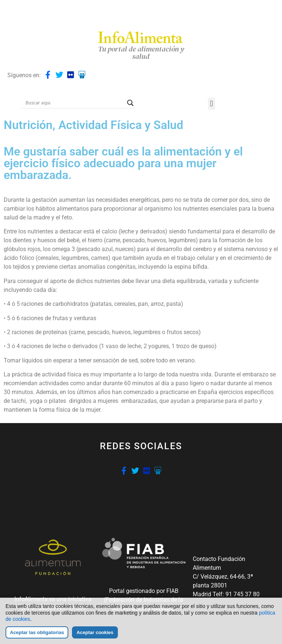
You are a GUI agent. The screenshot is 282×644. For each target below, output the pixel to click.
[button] (211, 104)
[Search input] (75, 103)
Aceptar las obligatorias (37, 632)
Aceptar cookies (95, 632)
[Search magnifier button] (130, 103)
